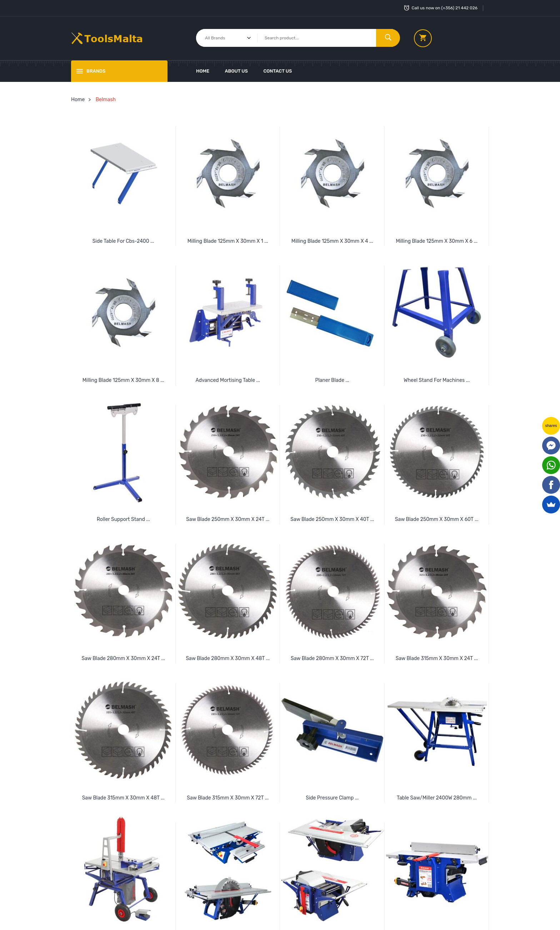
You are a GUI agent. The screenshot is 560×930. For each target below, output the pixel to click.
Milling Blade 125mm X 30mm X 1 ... (228, 241)
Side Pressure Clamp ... (332, 798)
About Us (236, 71)
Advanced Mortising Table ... (228, 380)
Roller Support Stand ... (123, 519)
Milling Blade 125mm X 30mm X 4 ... (332, 241)
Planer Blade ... (332, 380)
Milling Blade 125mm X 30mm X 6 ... (437, 241)
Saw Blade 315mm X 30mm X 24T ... (437, 658)
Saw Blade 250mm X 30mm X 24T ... (228, 519)
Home (203, 71)
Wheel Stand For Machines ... (437, 380)
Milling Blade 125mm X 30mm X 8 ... (123, 380)
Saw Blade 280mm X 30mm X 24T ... (123, 658)
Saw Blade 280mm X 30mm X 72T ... (332, 658)
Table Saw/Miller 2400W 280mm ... (437, 798)
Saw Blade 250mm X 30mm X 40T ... (332, 519)
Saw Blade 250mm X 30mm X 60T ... (437, 519)
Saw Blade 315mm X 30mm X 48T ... (123, 798)
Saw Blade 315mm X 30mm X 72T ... (228, 798)
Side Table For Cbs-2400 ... (123, 241)
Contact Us (277, 71)
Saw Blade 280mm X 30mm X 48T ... (228, 658)
